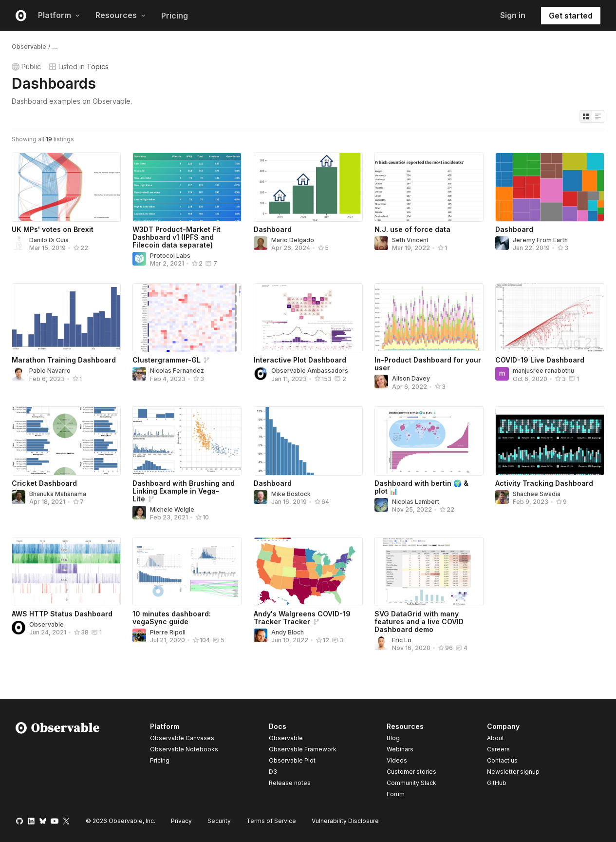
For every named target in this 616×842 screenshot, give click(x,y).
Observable (29, 47)
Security (219, 821)
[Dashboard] (308, 187)
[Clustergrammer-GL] (187, 318)
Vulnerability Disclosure (345, 821)
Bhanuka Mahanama (58, 494)
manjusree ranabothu (543, 371)
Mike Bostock (291, 494)
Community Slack (411, 783)
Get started (571, 16)
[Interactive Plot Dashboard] (308, 318)
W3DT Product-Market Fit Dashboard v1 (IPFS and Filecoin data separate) (177, 237)
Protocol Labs (170, 256)
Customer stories (411, 772)
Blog (393, 738)
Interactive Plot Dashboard (300, 360)
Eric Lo (402, 640)
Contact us (502, 761)
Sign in (513, 15)
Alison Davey (411, 378)
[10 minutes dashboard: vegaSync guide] (187, 572)
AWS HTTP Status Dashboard (62, 614)
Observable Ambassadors (310, 371)
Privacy (181, 821)
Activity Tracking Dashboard (544, 483)
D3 (273, 772)
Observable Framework (303, 749)
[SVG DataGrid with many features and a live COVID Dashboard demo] (429, 572)
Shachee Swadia (537, 494)
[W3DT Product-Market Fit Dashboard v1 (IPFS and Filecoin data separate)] (187, 187)
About (495, 738)
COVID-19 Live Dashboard (540, 360)
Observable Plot (292, 760)
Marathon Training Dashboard (64, 360)
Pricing (175, 16)
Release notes (290, 783)
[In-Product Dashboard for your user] (429, 318)
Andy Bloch (288, 632)
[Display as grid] (586, 116)
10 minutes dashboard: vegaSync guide (172, 618)
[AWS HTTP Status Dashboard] (66, 572)
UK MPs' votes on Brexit (53, 229)
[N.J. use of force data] (429, 187)
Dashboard (273, 229)
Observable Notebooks (184, 749)
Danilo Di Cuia (49, 240)
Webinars (400, 749)
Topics (98, 67)
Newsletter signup (513, 772)
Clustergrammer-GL (167, 360)
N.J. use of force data (412, 229)
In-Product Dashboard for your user (428, 364)
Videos (397, 760)
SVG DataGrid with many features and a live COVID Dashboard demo (419, 622)
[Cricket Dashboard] (66, 441)
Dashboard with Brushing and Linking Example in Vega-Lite (184, 491)
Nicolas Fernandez (177, 371)
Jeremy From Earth (540, 240)
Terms (271, 821)
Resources (121, 15)
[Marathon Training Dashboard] (66, 318)
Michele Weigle (172, 509)
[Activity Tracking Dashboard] (550, 441)
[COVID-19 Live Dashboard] (550, 318)
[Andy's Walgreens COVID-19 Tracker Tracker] (308, 572)
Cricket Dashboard (44, 483)
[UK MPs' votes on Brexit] (66, 187)
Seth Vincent (410, 240)
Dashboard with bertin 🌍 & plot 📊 (421, 487)
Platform (59, 15)
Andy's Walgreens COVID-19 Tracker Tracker (302, 618)
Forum (396, 794)
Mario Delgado (293, 240)
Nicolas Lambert (416, 502)
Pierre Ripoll (168, 632)
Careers (498, 749)
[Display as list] (598, 116)
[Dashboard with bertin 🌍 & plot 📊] (429, 441)
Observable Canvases (182, 738)
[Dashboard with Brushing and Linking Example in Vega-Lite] (187, 441)
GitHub (497, 783)
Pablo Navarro (50, 371)
